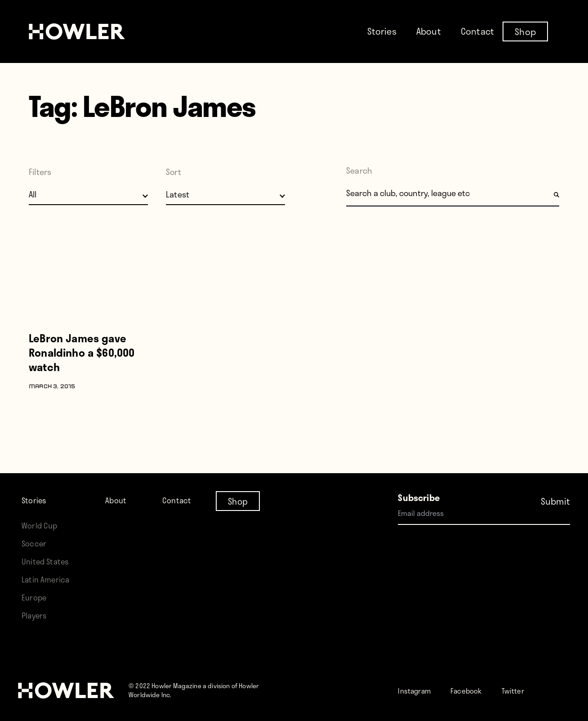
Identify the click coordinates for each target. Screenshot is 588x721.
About (429, 31)
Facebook (478, 690)
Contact (477, 31)
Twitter (530, 690)
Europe (36, 597)
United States (48, 561)
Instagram (418, 690)
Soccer (36, 543)
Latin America (48, 579)
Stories (382, 31)
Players (36, 615)
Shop (525, 31)
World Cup (42, 525)
